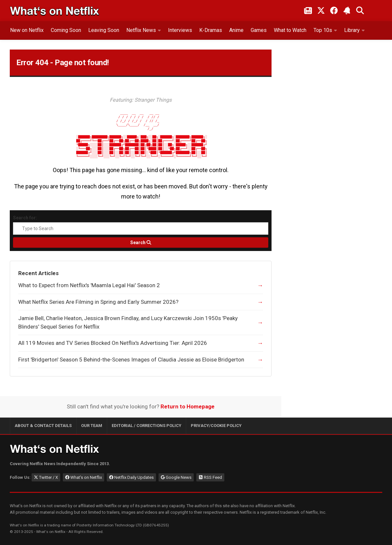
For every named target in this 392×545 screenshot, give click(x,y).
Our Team (92, 426)
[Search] (141, 243)
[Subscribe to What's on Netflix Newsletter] (347, 10)
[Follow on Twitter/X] (321, 10)
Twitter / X (46, 477)
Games (259, 30)
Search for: (25, 218)
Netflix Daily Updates (131, 477)
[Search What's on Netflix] (360, 10)
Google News (176, 477)
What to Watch (290, 30)
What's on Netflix (84, 477)
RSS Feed (210, 477)
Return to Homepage (188, 406)
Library (352, 30)
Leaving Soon (104, 30)
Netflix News (141, 30)
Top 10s (323, 30)
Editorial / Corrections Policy (147, 426)
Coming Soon (66, 30)
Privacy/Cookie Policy (216, 426)
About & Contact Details (43, 426)
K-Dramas (211, 30)
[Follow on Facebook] (334, 10)
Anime (236, 30)
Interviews (180, 30)
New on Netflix (27, 30)
